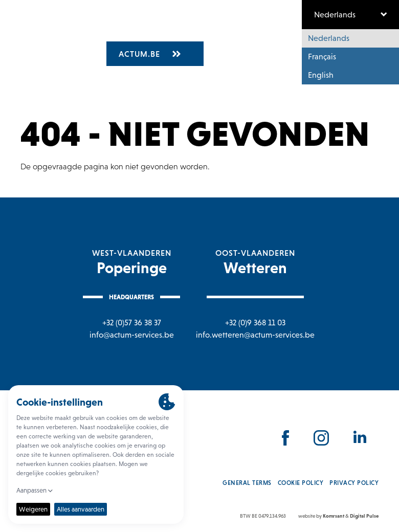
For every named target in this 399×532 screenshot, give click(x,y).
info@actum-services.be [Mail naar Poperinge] (132, 335)
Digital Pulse (364, 516)
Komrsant (334, 516)
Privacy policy (354, 483)
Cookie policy (301, 483)
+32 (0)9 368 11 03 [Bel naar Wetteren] (255, 323)
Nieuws (299, 29)
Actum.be (150, 54)
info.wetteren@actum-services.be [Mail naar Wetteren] (255, 335)
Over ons (127, 29)
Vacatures (178, 29)
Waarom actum (242, 29)
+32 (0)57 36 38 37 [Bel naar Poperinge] (132, 323)
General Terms (247, 483)
